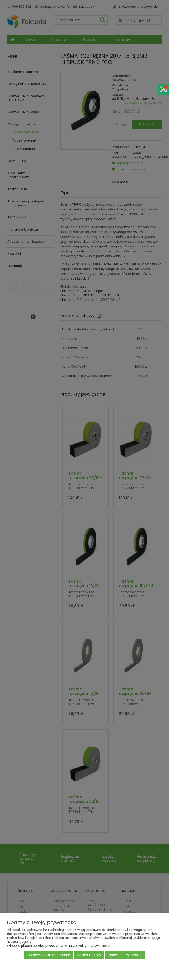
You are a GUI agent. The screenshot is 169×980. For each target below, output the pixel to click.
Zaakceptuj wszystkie (125, 955)
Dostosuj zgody (89, 955)
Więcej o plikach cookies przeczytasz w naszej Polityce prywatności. (59, 946)
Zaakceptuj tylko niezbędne (49, 955)
